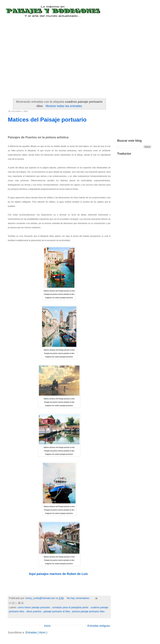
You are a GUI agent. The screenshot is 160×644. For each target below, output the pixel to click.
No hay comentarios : (79, 598)
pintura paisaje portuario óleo (88, 611)
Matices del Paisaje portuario (47, 120)
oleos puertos (34, 611)
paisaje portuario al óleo (57, 611)
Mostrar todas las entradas (64, 106)
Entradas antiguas (99, 626)
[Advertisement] (66, 35)
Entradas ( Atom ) (36, 632)
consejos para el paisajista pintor (71, 607)
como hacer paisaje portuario (34, 607)
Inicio (47, 626)
